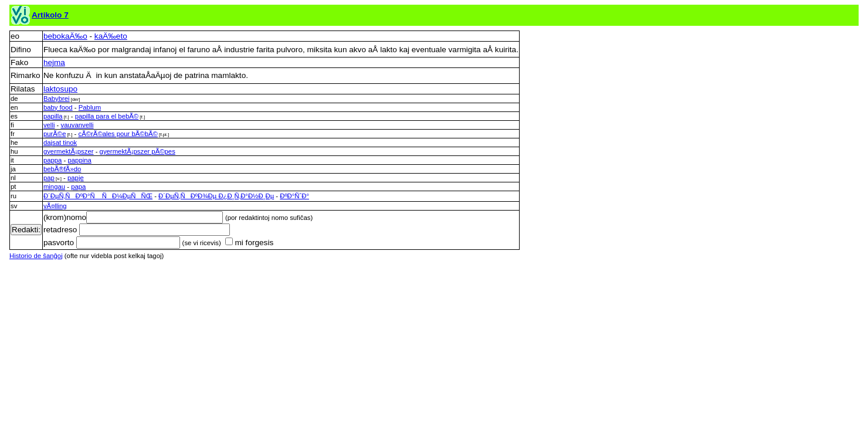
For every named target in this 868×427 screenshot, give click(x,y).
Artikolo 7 (50, 15)
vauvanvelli (77, 125)
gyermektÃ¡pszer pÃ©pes (138, 151)
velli (49, 125)
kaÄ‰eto (111, 36)
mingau (54, 187)
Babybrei (57, 99)
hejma (54, 62)
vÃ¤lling (55, 206)
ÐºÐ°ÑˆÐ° (294, 196)
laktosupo (60, 89)
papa (78, 187)
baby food (58, 107)
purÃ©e (55, 134)
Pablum (90, 107)
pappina (80, 160)
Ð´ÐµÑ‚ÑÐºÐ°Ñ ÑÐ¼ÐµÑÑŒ (98, 196)
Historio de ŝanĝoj (36, 256)
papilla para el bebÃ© (107, 116)
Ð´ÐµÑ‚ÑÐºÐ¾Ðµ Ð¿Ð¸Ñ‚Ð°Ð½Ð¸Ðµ (216, 196)
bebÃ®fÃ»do (62, 169)
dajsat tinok (60, 143)
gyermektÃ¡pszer (69, 151)
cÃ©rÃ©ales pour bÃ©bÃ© (118, 134)
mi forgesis (249, 243)
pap (49, 178)
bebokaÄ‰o (65, 36)
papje (76, 178)
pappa (53, 160)
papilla (53, 116)
